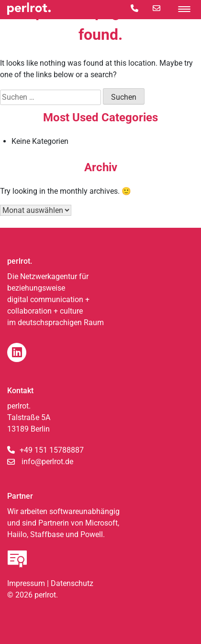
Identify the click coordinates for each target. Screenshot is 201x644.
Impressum (26, 583)
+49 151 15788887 (52, 450)
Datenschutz (72, 583)
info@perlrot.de (47, 462)
